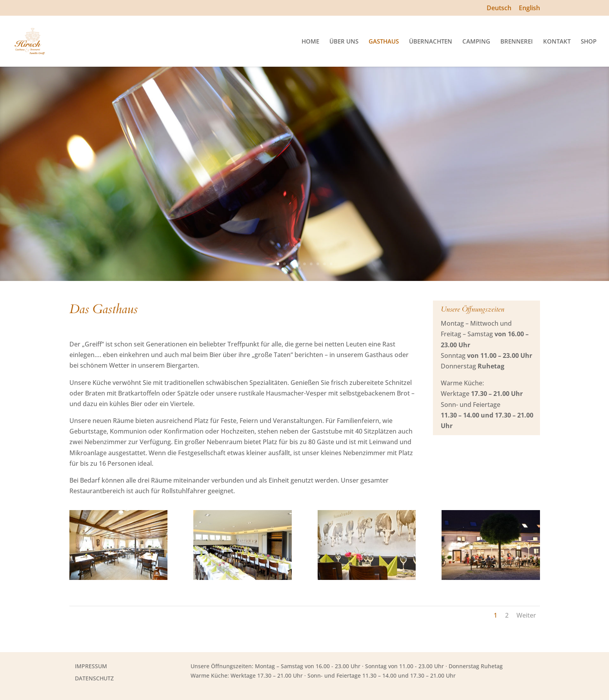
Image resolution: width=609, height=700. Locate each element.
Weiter (526, 615)
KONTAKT (557, 42)
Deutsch (499, 8)
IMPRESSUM (91, 666)
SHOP (589, 42)
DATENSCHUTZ (94, 678)
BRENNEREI (517, 42)
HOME (310, 42)
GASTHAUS (384, 42)
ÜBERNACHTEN (431, 42)
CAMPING (476, 42)
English (529, 8)
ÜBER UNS (344, 42)
